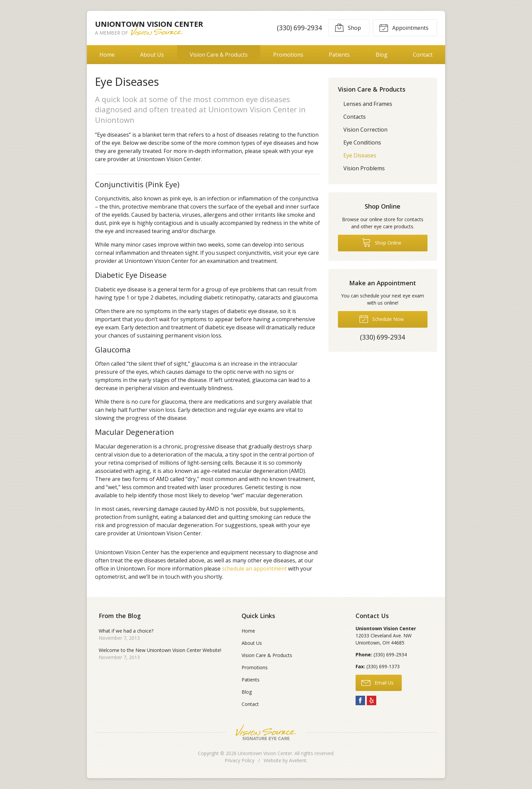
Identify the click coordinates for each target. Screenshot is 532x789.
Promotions (288, 55)
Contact (423, 55)
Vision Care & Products (219, 55)
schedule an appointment (254, 569)
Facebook (360, 700)
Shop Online (382, 242)
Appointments (404, 27)
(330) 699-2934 (299, 28)
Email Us (377, 682)
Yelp (372, 700)
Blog (382, 55)
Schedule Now (381, 319)
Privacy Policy (240, 760)
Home (107, 55)
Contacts (355, 117)
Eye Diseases (360, 155)
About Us (152, 55)
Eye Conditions (362, 142)
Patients (339, 55)
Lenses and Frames (368, 104)
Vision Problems (364, 168)
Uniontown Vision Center (265, 753)
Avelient (298, 760)
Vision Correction (365, 130)
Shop (348, 27)
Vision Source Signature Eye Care (266, 732)
